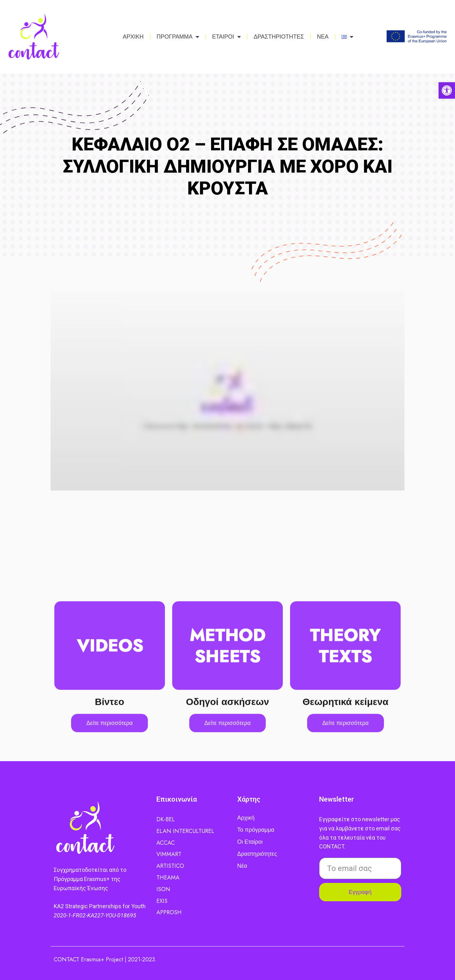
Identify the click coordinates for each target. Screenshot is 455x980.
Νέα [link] (242, 866)
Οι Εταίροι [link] (250, 842)
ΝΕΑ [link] (323, 37)
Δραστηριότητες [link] (257, 854)
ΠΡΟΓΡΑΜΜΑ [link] (178, 37)
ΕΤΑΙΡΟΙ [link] (226, 37)
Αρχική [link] (246, 818)
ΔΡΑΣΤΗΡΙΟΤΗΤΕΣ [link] (279, 37)
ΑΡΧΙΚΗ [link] (133, 37)
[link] (447, 90)
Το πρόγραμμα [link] (256, 830)
